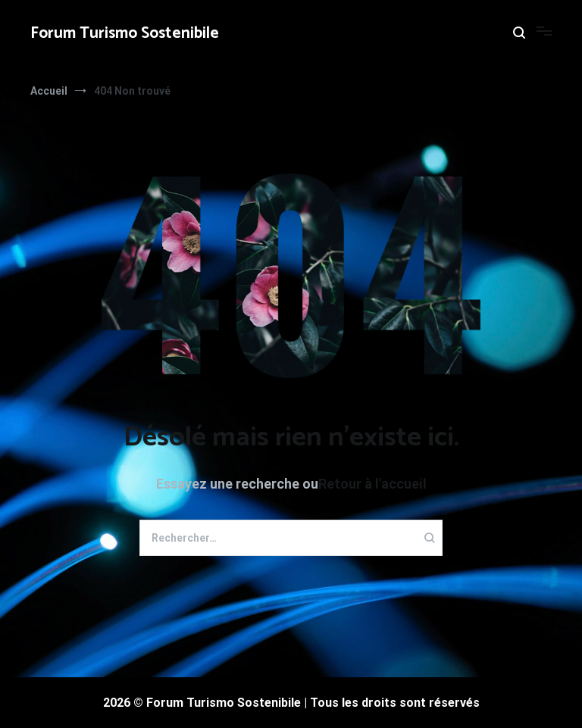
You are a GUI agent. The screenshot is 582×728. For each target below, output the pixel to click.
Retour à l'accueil (372, 484)
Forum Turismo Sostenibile (125, 33)
